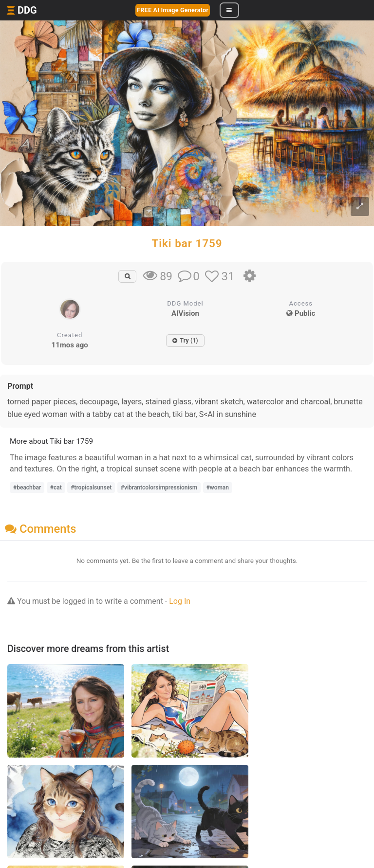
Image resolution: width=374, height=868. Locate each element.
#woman (218, 488)
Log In (180, 601)
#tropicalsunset (91, 488)
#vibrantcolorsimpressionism (159, 488)
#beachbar (27, 488)
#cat (56, 488)
